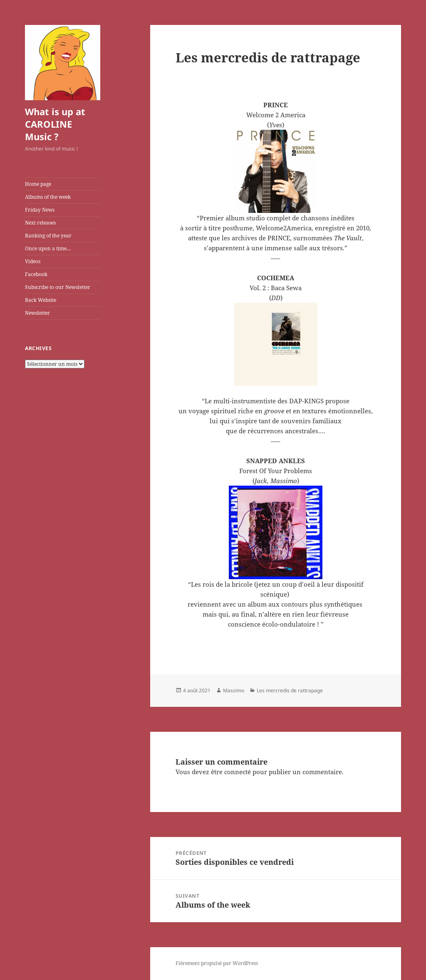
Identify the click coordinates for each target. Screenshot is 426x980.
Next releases (40, 223)
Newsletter (37, 313)
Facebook (36, 274)
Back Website (41, 300)
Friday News (40, 210)
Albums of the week (48, 197)
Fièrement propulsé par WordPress (217, 963)
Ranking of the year (48, 236)
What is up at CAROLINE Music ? (55, 124)
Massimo (234, 690)
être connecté (231, 772)
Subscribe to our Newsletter (58, 287)
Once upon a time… (48, 248)
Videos (33, 261)
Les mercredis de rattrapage (290, 690)
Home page (38, 184)
